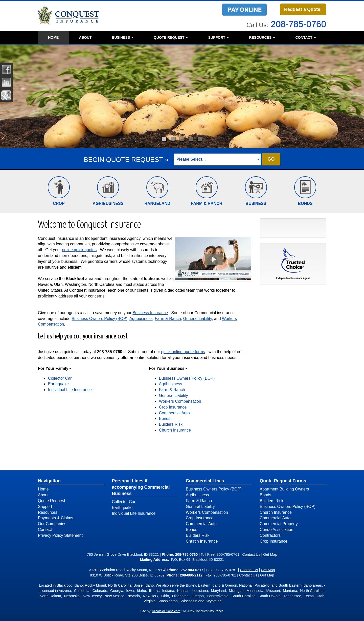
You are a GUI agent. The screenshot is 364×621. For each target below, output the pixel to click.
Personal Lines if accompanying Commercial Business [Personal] (141, 487)
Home (53, 37)
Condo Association (277, 530)
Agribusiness (141, 319)
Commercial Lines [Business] (205, 481)
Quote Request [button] (171, 37)
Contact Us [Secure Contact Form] (251, 554)
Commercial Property (279, 524)
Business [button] (122, 37)
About (85, 37)
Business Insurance (150, 313)
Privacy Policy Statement (60, 535)
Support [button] (219, 37)
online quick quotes (79, 250)
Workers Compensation (180, 401)
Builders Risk (171, 424)
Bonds (165, 419)
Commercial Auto (174, 413)
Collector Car (60, 378)
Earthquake (58, 384)
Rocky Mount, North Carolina (108, 585)
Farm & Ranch (168, 319)
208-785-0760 (298, 24)
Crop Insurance (173, 407)
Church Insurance (175, 430)
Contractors (270, 535)
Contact (45, 530)
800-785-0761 (228, 554)
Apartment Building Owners (285, 489)
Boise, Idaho (144, 585)
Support (45, 507)
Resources (48, 512)
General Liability (197, 319)
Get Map (270, 554)
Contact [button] (306, 37)
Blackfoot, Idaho (70, 585)
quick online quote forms (183, 352)
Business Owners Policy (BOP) (99, 319)
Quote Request (52, 501)
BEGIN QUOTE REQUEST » (126, 160)
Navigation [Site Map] (49, 481)
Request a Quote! (303, 9)
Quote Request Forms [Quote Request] (283, 481)
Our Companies (52, 524)
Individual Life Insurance (70, 390)
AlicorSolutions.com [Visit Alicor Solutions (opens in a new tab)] (166, 611)
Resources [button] (262, 37)
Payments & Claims (56, 518)
